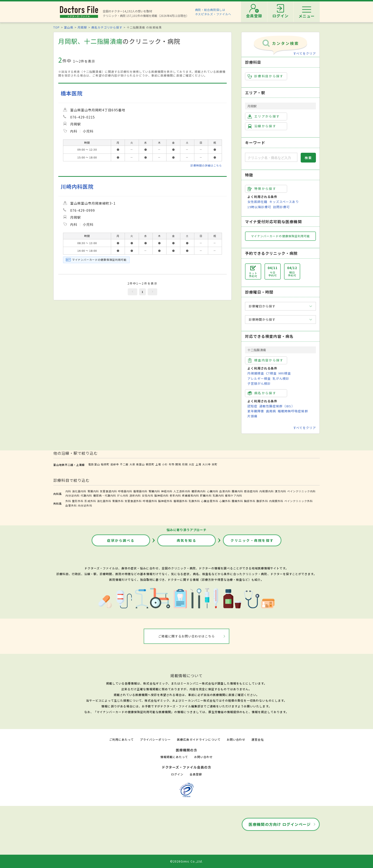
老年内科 (175, 495)
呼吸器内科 (125, 491)
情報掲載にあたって (174, 757)
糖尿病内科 (199, 491)
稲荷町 (105, 464)
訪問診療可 (281, 207)
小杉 (165, 464)
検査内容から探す (266, 360)
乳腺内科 (218, 495)
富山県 (69, 27)
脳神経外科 (165, 501)
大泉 (132, 464)
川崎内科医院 (77, 186)
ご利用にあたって (121, 739)
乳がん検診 (281, 378)
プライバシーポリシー (155, 739)
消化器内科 (79, 491)
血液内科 (225, 491)
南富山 (140, 464)
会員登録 (196, 774)
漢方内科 (280, 491)
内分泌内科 (73, 495)
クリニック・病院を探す (252, 540)
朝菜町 (150, 464)
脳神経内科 (162, 495)
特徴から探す (262, 189)
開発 (178, 464)
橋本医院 (72, 93)
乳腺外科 (194, 501)
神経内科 (167, 491)
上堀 (158, 464)
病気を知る (187, 540)
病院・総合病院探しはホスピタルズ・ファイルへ (213, 12)
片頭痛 (252, 416)
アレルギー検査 (259, 378)
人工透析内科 (182, 491)
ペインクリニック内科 (301, 491)
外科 (68, 501)
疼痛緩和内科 (191, 495)
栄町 (215, 464)
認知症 (252, 406)
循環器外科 (181, 501)
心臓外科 (225, 501)
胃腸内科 (93, 491)
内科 (68, 491)
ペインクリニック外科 (299, 501)
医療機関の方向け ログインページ (280, 824)
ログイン (177, 774)
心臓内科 (213, 491)
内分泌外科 (85, 505)
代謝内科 (86, 495)
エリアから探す (264, 116)
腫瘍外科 (237, 501)
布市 (172, 464)
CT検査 (271, 373)
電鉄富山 (94, 464)
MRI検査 (285, 373)
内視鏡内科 (266, 491)
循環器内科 (140, 491)
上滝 (198, 464)
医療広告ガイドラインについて (199, 739)
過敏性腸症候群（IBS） (277, 406)
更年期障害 (256, 411)
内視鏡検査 (256, 373)
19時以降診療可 (259, 207)
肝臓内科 (206, 495)
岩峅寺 (115, 464)
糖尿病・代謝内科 (105, 495)
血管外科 (71, 505)
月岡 (185, 464)
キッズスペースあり (284, 202)
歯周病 (271, 411)
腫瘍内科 (237, 491)
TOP (56, 27)
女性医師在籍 (257, 202)
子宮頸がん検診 (259, 383)
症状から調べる (121, 540)
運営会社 (258, 739)
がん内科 (123, 495)
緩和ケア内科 (234, 495)
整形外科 (78, 501)
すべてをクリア (304, 53)
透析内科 (135, 495)
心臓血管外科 (210, 501)
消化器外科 (104, 501)
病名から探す (262, 393)
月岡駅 (82, 27)
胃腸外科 (118, 501)
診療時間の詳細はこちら (206, 165)
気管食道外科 (133, 501)
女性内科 (147, 495)
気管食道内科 (108, 491)
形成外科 (90, 501)
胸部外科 (250, 501)
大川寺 (206, 464)
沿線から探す (262, 126)
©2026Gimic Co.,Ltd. (186, 861)
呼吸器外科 (150, 501)
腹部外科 (262, 501)
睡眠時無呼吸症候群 (293, 411)
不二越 (124, 464)
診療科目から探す (266, 76)
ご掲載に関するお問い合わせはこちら (187, 636)
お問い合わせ (236, 739)
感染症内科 (251, 491)
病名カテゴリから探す (107, 27)
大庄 (191, 464)
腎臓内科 (154, 491)
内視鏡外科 (276, 501)
